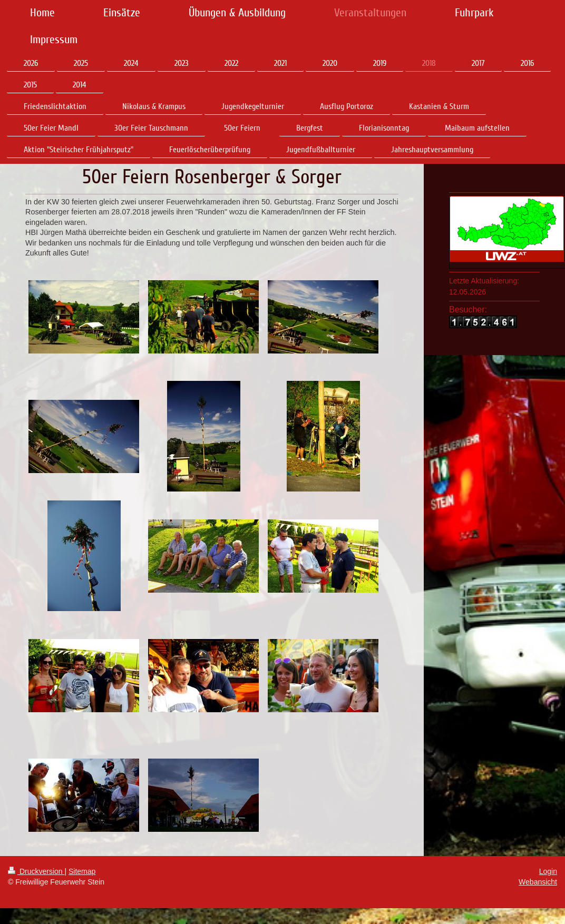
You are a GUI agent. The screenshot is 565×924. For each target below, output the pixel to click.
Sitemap (82, 871)
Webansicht (538, 882)
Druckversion (36, 871)
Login (548, 871)
